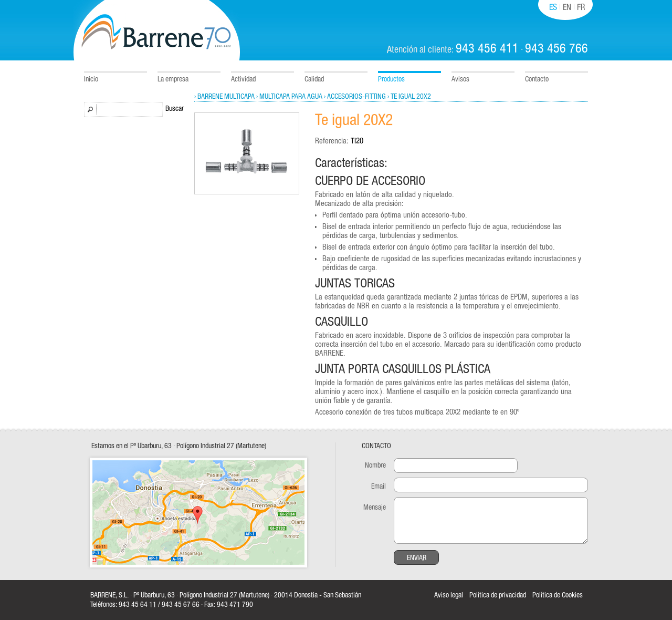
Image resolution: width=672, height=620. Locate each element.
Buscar (175, 109)
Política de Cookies (558, 595)
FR (581, 7)
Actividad (243, 79)
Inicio (91, 79)
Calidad (314, 79)
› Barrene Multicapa (224, 97)
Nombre (375, 466)
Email (379, 487)
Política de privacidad (498, 595)
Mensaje (375, 508)
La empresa (173, 79)
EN (567, 7)
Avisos (460, 79)
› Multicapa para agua (289, 97)
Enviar (417, 558)
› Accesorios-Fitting (355, 97)
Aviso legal (449, 595)
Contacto (537, 79)
